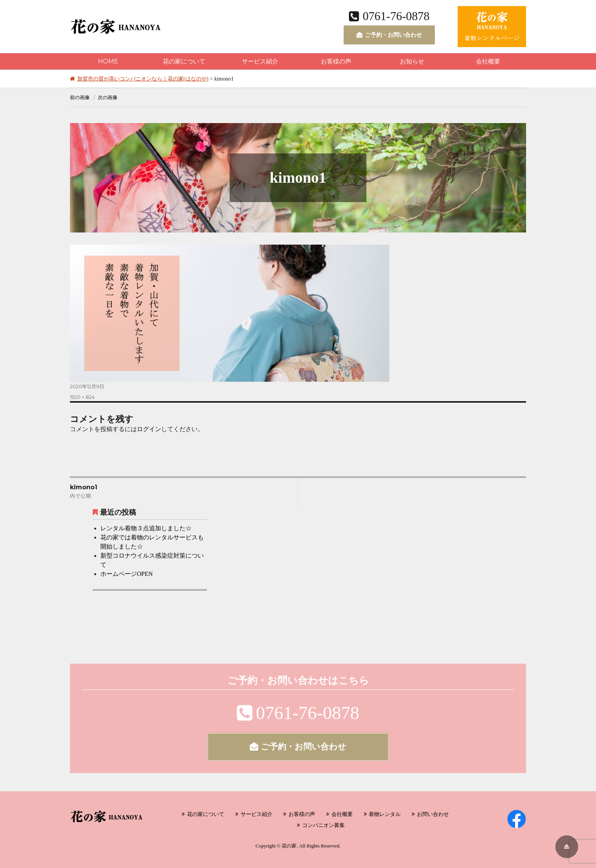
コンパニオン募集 (323, 825)
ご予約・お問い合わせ (389, 35)
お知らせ (412, 61)
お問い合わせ (433, 814)
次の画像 (108, 97)
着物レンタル (385, 814)
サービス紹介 (260, 61)
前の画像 (80, 97)
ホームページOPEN (127, 574)
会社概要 (488, 61)
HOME (108, 61)
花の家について (184, 61)
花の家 (289, 846)
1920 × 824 (82, 397)
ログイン (149, 429)
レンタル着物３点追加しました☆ (146, 528)
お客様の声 (336, 61)
